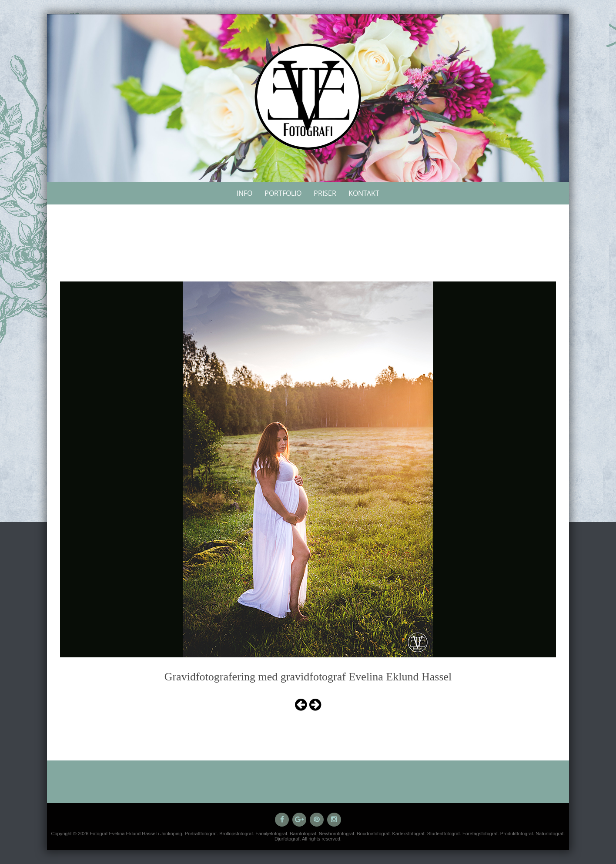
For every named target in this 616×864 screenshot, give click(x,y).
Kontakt (364, 193)
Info (244, 193)
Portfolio (283, 193)
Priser (325, 193)
